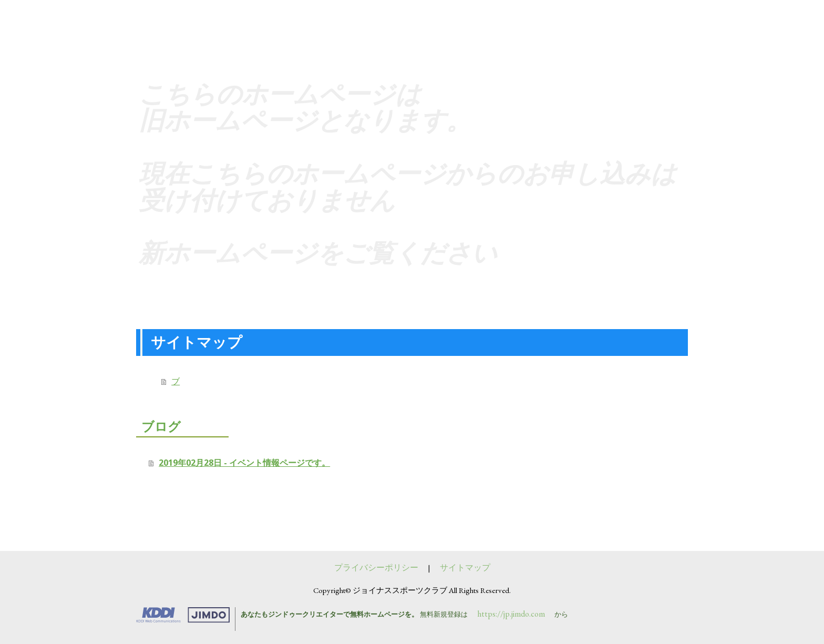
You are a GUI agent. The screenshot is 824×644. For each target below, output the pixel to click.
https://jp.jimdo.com (511, 614)
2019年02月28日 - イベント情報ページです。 (244, 463)
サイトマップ (465, 568)
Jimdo (191, 615)
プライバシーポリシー (376, 568)
